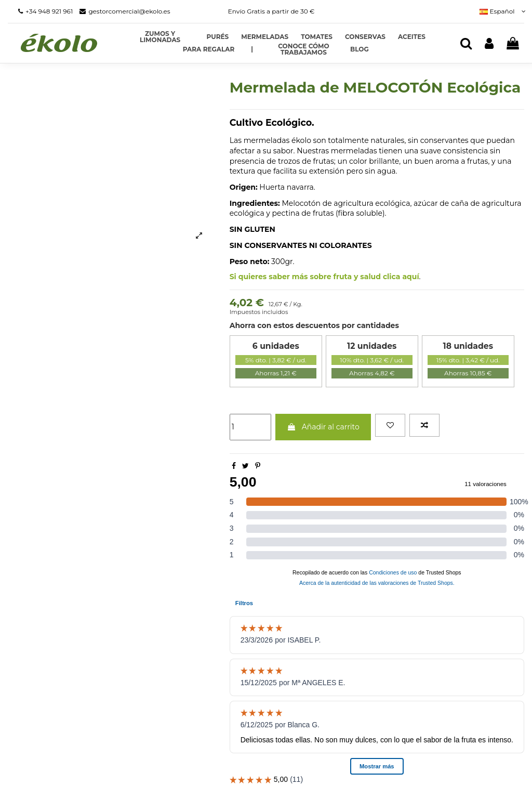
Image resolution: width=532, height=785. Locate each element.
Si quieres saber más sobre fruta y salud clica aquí (324, 277)
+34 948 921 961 (49, 11)
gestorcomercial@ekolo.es (129, 11)
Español (502, 11)
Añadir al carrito (323, 427)
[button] (252, 49)
